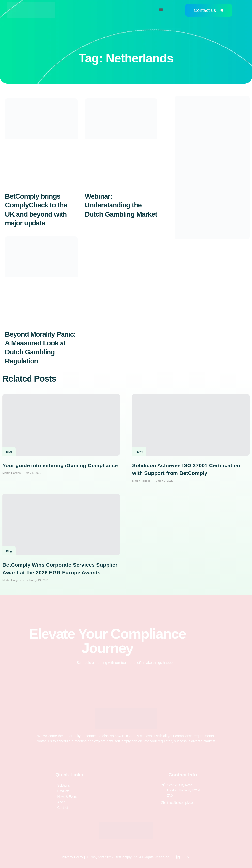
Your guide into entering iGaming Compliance (60, 465)
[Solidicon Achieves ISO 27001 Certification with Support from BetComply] (191, 425)
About (61, 801)
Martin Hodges (12, 473)
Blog (9, 452)
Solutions (63, 785)
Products (63, 790)
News (139, 452)
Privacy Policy (72, 855)
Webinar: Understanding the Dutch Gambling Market (121, 205)
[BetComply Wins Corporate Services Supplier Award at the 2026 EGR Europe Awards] (61, 524)
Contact (63, 806)
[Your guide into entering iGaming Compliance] (61, 425)
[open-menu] (161, 10)
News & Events (68, 795)
